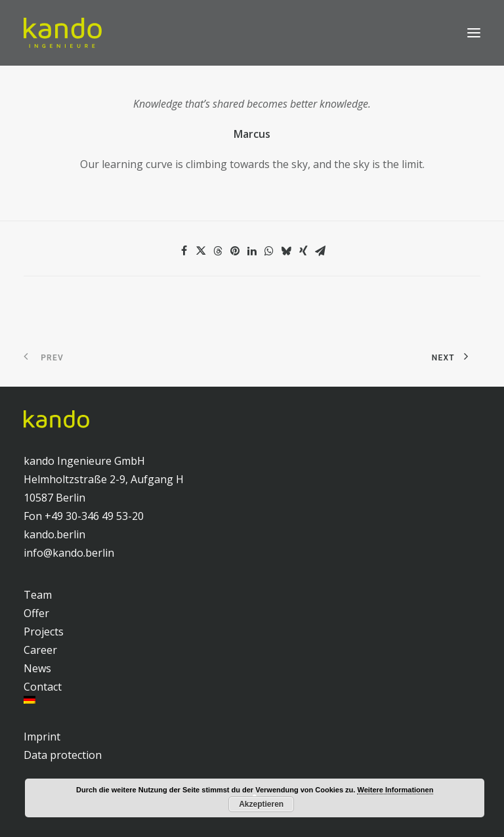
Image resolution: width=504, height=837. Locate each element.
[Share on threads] (218, 251)
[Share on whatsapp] (269, 251)
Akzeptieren (261, 804)
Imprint (42, 737)
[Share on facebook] (184, 251)
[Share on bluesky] (286, 251)
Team (38, 595)
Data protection (63, 755)
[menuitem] (252, 700)
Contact (43, 687)
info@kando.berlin (69, 553)
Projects (44, 632)
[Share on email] (320, 251)
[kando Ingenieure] (63, 33)
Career (40, 650)
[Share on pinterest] (235, 251)
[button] (474, 33)
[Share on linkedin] (252, 251)
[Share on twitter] (201, 251)
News (37, 668)
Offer (36, 613)
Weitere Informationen (395, 790)
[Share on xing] (303, 251)
